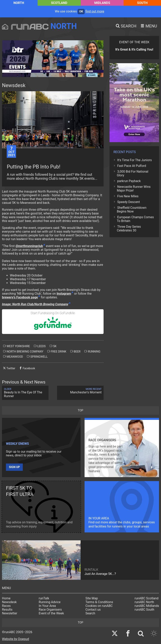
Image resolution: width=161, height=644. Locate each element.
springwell (37, 357)
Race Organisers (50, 610)
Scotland (59, 3)
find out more (95, 11)
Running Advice (50, 602)
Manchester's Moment (80, 391)
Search (90, 613)
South (142, 3)
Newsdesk (9, 602)
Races (6, 606)
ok (81, 12)
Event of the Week (51, 613)
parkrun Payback (129, 181)
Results (7, 610)
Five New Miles (128, 196)
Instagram (64, 294)
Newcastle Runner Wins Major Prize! (134, 189)
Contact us (93, 610)
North (19, 3)
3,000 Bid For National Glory (133, 173)
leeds (40, 346)
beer (75, 352)
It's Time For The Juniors (134, 160)
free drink (57, 352)
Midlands (102, 3)
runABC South (144, 610)
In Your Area (47, 606)
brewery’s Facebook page (20, 297)
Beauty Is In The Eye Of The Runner (25, 393)
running (92, 352)
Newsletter (10, 613)
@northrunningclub (29, 246)
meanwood (13, 357)
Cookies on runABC (99, 606)
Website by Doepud (16, 639)
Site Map (92, 598)
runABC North (144, 602)
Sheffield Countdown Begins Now (132, 210)
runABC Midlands (147, 606)
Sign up (14, 467)
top (80, 410)
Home (6, 598)
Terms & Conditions (99, 602)
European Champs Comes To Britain (135, 219)
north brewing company (23, 352)
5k (53, 346)
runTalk (44, 598)
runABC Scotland (147, 598)
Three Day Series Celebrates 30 (129, 228)
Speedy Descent (129, 202)
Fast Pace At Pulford (132, 166)
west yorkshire (17, 346)
